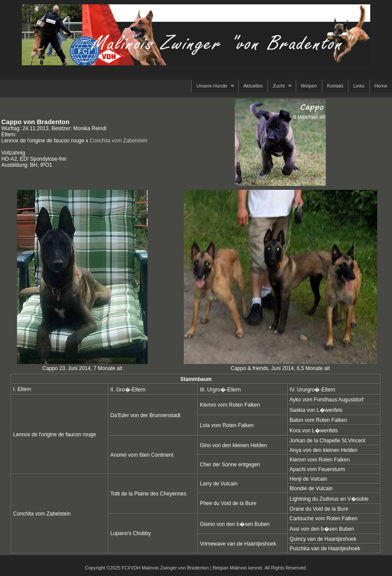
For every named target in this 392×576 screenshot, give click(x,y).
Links (359, 86)
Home (381, 86)
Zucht (280, 86)
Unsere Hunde (213, 86)
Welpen (309, 86)
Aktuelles (253, 86)
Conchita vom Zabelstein (118, 141)
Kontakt (335, 86)
